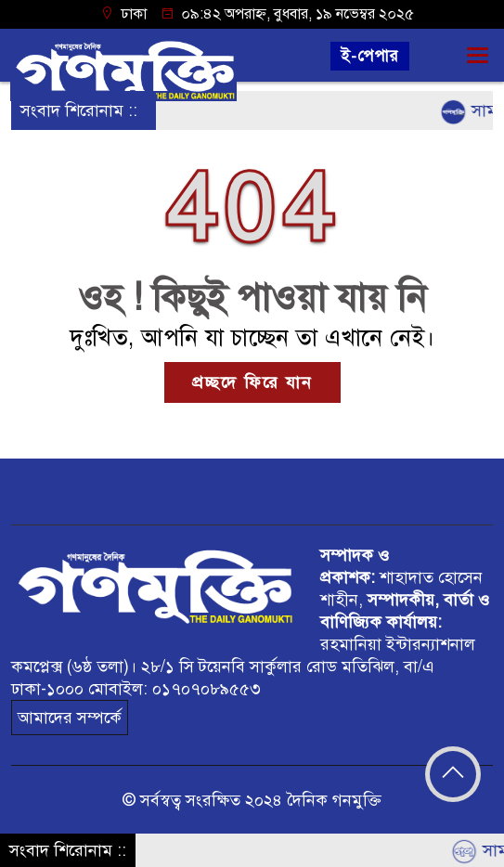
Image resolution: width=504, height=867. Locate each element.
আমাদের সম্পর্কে (70, 718)
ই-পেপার (370, 56)
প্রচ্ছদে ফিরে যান (252, 382)
